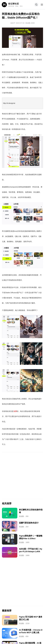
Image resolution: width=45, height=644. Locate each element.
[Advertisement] (22, 476)
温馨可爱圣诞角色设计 (29, 523)
